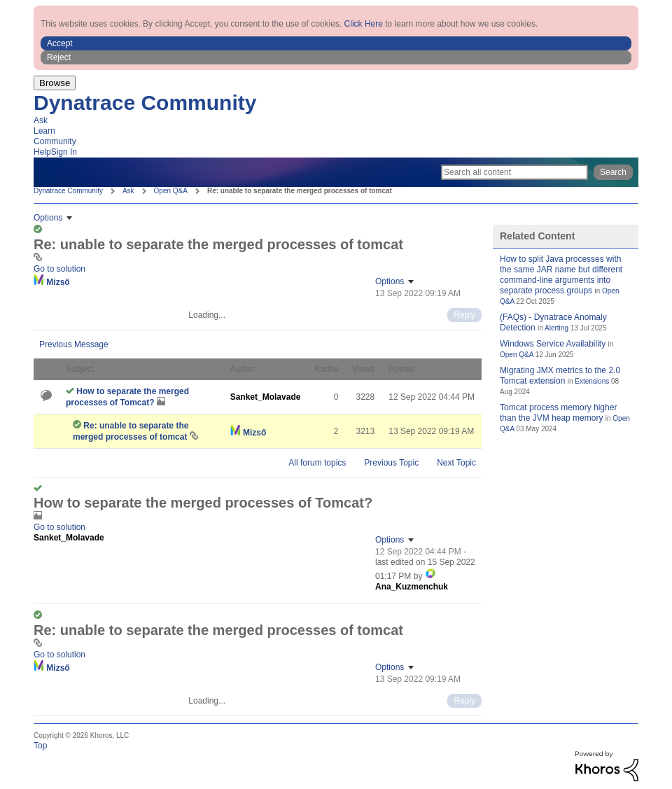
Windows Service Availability (553, 344)
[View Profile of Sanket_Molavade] (266, 397)
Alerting (556, 328)
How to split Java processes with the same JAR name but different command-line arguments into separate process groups (561, 275)
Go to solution (59, 269)
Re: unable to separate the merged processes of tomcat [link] (300, 191)
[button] (336, 43)
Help (42, 152)
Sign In (64, 152)
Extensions (592, 381)
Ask (41, 120)
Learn (44, 131)
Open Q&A (171, 191)
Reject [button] (59, 57)
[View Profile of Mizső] (58, 282)
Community (55, 141)
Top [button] (40, 746)
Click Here (364, 24)
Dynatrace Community (145, 103)
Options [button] (48, 218)
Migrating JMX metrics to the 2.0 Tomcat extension (560, 376)
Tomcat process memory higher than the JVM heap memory (558, 413)
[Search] (514, 172)
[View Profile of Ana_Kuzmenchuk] (412, 587)
